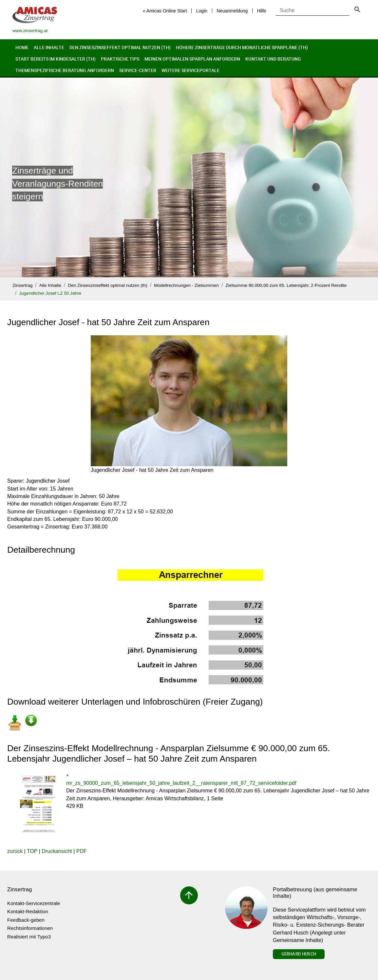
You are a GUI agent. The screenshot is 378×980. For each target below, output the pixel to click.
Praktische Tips (120, 59)
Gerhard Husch (299, 954)
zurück (15, 851)
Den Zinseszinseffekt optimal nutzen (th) (120, 47)
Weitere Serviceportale (190, 70)
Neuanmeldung (232, 11)
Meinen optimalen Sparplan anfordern (192, 59)
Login (202, 11)
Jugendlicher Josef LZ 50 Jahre (50, 293)
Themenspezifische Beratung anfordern (65, 70)
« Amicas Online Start (165, 11)
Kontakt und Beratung (273, 59)
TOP (32, 851)
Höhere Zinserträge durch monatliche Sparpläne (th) (242, 47)
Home (22, 47)
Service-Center (138, 70)
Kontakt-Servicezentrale (34, 903)
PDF (82, 851)
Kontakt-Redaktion (28, 911)
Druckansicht (57, 851)
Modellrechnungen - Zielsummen (186, 285)
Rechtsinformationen (30, 928)
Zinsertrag (22, 285)
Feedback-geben (26, 920)
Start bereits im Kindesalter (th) (56, 59)
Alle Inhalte (49, 47)
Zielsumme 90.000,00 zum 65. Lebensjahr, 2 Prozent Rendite (286, 285)
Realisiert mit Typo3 (29, 937)
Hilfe (261, 11)
